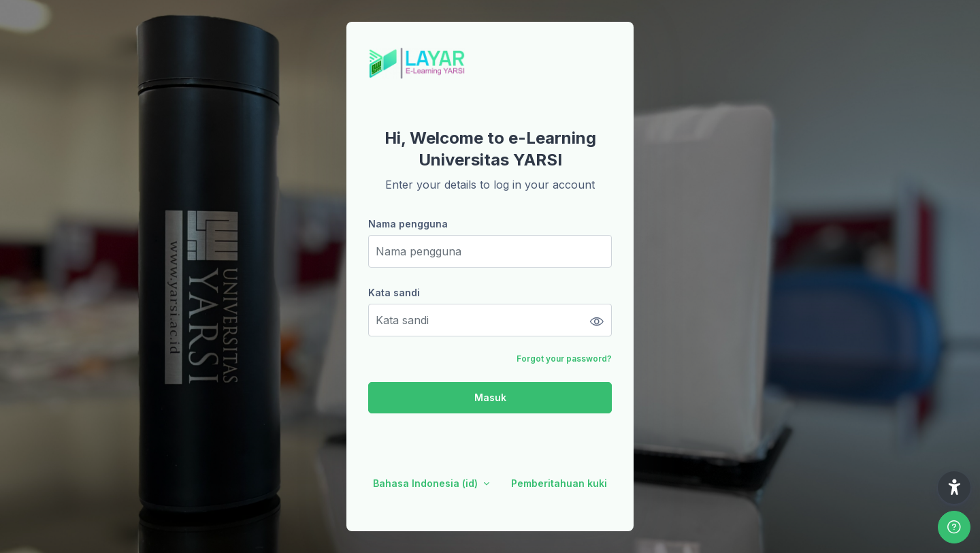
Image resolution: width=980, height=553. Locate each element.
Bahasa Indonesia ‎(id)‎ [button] (427, 483)
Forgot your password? (564, 359)
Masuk (490, 397)
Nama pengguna (408, 224)
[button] (954, 488)
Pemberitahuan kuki (559, 483)
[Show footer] (954, 527)
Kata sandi (394, 293)
